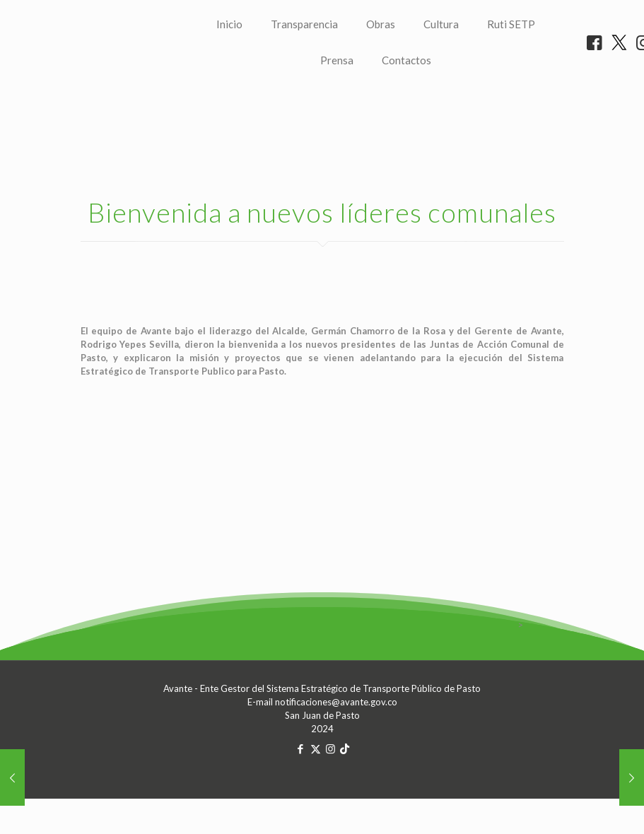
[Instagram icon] (330, 807)
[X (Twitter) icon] (316, 807)
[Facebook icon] (301, 807)
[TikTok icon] (345, 807)
